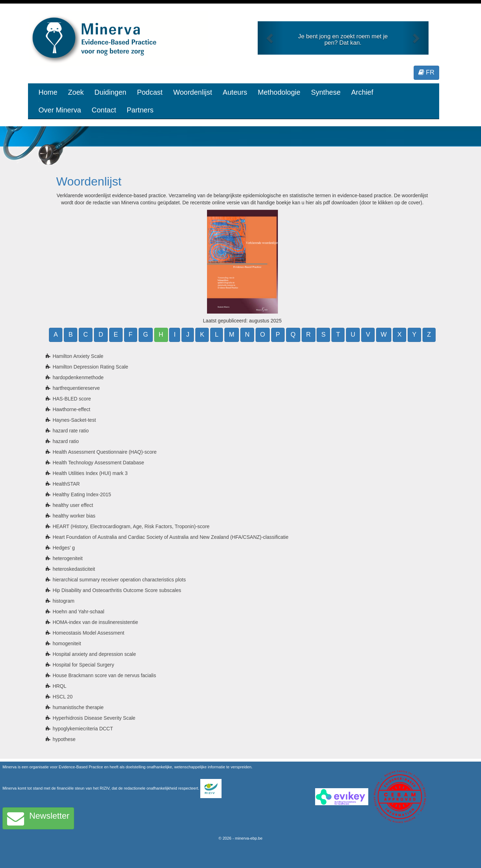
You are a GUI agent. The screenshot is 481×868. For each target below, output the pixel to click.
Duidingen (110, 92)
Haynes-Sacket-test (74, 420)
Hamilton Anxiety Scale (78, 356)
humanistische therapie (78, 707)
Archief (362, 92)
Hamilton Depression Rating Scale (90, 367)
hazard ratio (66, 441)
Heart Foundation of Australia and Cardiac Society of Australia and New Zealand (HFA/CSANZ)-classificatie (170, 537)
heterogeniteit (68, 558)
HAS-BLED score (72, 399)
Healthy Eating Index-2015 (82, 494)
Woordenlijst (193, 92)
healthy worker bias (74, 516)
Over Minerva (60, 110)
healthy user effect (73, 505)
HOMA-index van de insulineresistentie (95, 622)
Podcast (150, 92)
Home (48, 92)
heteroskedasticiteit (74, 569)
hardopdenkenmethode (78, 377)
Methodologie (279, 92)
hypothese (64, 739)
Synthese (326, 92)
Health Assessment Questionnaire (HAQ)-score (104, 452)
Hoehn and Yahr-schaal (78, 612)
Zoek (76, 92)
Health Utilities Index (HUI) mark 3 (90, 473)
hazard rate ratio (71, 431)
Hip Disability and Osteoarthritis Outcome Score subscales (117, 590)
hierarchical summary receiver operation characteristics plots (119, 580)
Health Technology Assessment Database (98, 463)
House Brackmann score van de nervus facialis (104, 675)
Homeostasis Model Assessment (88, 633)
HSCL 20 (62, 697)
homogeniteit (67, 643)
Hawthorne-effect (71, 409)
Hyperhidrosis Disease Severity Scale (94, 718)
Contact (104, 110)
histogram (63, 601)
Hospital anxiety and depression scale (94, 654)
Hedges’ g (64, 548)
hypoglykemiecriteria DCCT (83, 729)
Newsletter (38, 818)
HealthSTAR (66, 484)
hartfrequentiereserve (76, 388)
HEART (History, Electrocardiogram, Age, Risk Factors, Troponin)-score (131, 526)
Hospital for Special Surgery (83, 665)
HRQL (59, 686)
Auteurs (235, 92)
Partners (140, 110)
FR (426, 72)
